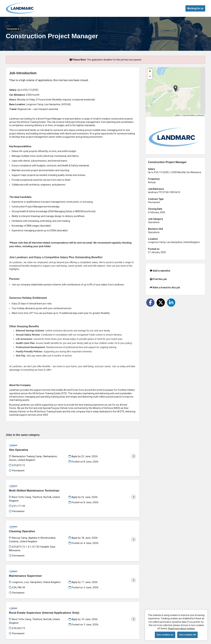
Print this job (158, 279)
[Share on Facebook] (150, 303)
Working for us (195, 8)
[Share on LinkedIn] (171, 303)
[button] (175, 88)
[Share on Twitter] (161, 303)
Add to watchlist (160, 271)
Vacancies (13, 29)
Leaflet (177, 115)
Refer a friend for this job (165, 288)
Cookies (10, 629)
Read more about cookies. (182, 629)
